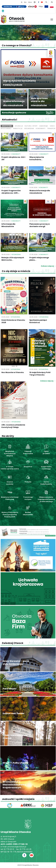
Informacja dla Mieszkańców (8, 225)
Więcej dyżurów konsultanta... (37, 158)
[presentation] (4, 35)
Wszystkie (7, 126)
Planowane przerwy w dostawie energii (40, 225)
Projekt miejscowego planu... (39, 259)
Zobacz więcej (48, 381)
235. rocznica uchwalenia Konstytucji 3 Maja (13, 426)
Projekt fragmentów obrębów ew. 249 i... (11, 192)
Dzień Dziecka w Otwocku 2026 (13, 321)
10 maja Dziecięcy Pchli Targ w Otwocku (40, 374)
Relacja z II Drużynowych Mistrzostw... (13, 259)
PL (52, 2)
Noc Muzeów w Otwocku (13, 372)
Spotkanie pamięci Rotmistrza (38, 321)
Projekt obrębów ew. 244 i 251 (13, 158)
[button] (22, 37)
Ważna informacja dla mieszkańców (40, 192)
